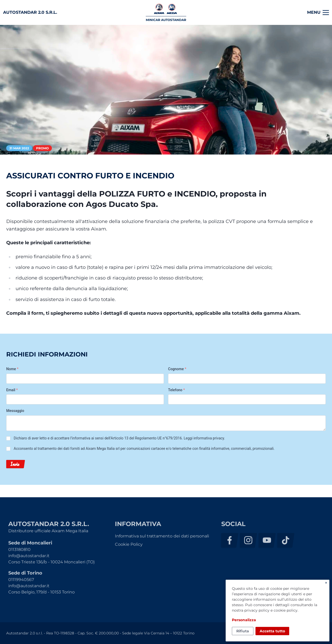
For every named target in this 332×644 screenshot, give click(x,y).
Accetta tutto (272, 631)
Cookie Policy (129, 544)
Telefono (177, 390)
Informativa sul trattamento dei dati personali (162, 536)
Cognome (177, 369)
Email (12, 390)
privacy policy (257, 610)
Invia (15, 464)
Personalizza (244, 620)
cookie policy (286, 610)
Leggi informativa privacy (204, 438)
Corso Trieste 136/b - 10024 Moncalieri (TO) (51, 562)
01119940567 (21, 580)
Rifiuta (243, 631)
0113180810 (19, 549)
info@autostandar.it (29, 556)
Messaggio (15, 411)
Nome (12, 369)
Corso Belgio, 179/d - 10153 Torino (41, 592)
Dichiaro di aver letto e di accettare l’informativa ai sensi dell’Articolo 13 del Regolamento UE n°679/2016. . (119, 438)
